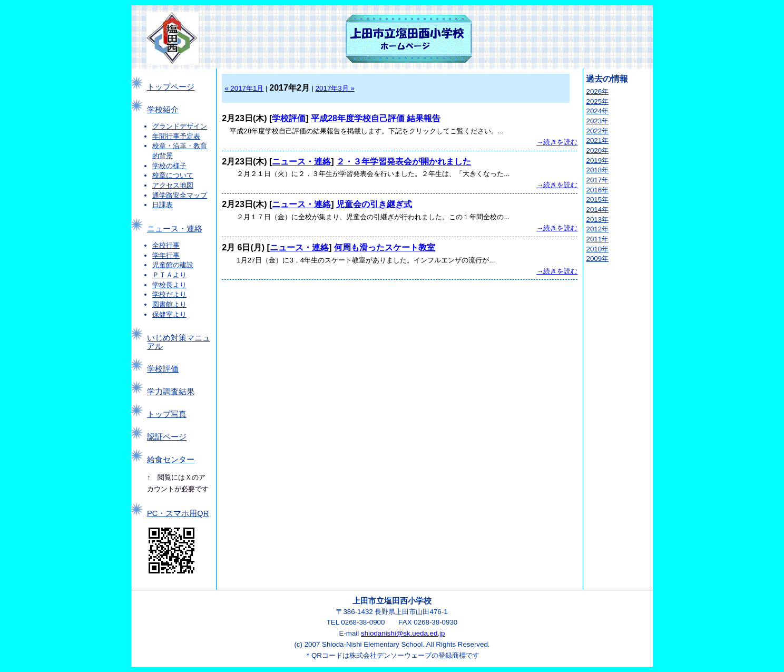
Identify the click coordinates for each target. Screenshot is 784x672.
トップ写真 (167, 414)
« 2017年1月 (244, 88)
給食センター (171, 460)
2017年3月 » (335, 88)
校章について (173, 175)
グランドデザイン (180, 126)
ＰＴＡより (169, 275)
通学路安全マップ (180, 195)
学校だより (169, 294)
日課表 (163, 205)
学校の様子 (169, 166)
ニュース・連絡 (175, 229)
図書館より (169, 304)
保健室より (169, 314)
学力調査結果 (171, 392)
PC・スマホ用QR (178, 513)
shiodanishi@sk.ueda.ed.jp (403, 633)
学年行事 (166, 255)
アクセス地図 (173, 185)
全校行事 (166, 245)
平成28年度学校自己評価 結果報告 (376, 118)
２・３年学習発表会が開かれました (404, 162)
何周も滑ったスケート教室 (385, 247)
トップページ (171, 87)
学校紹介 (163, 110)
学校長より (169, 285)
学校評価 (163, 369)
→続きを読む (557, 142)
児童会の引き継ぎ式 (374, 204)
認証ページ (167, 437)
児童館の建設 (173, 265)
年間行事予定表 (176, 136)
